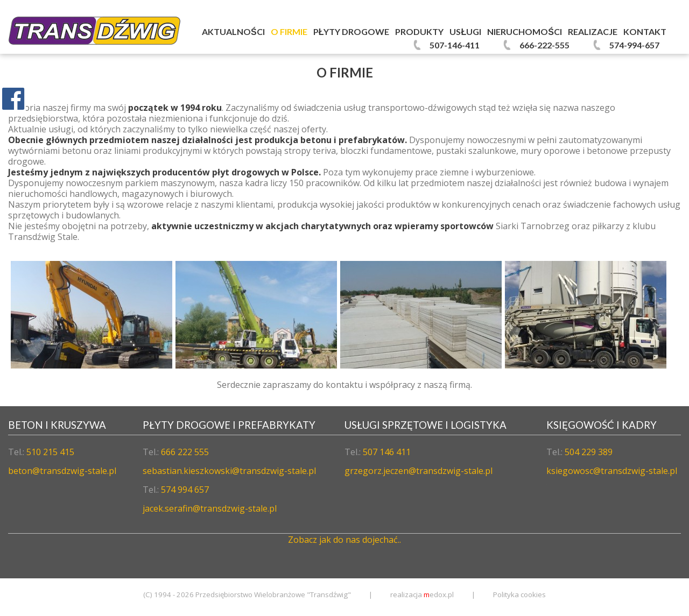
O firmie (289, 31)
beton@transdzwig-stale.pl (62, 471)
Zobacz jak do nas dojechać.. (344, 540)
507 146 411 (387, 452)
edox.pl (439, 594)
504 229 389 (589, 452)
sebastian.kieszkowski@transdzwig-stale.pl (229, 471)
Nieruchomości (525, 31)
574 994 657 (185, 490)
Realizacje (593, 31)
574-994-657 (634, 45)
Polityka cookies (519, 594)
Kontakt (645, 31)
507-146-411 (455, 45)
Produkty (419, 31)
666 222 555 (185, 452)
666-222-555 (544, 45)
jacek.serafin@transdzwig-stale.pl (210, 508)
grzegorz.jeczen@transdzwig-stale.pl (419, 471)
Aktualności (233, 31)
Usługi (465, 31)
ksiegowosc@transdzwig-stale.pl (612, 471)
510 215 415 (50, 452)
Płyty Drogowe (351, 31)
